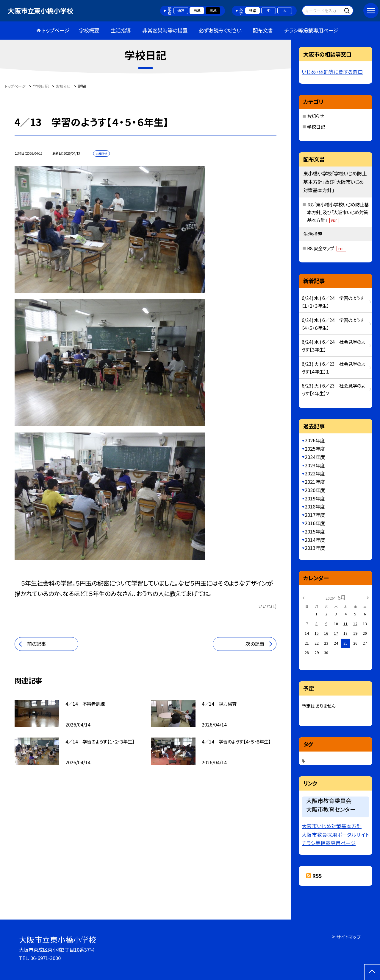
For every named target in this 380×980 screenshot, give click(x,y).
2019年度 (315, 498)
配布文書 (263, 30)
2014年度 (315, 540)
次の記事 (255, 644)
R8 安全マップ (327, 248)
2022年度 (315, 473)
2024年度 (315, 457)
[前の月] (303, 597)
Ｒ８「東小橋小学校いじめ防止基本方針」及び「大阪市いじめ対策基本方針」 (338, 212)
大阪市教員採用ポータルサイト (336, 835)
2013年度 (315, 548)
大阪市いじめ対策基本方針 (332, 826)
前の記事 (36, 644)
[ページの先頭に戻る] (372, 972)
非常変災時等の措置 (165, 30)
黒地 (213, 10)
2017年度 (315, 515)
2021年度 (315, 482)
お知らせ (315, 116)
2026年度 (315, 440)
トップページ (56, 30)
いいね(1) (267, 606)
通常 (181, 10)
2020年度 (315, 490)
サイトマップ (349, 937)
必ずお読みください (220, 30)
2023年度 (315, 465)
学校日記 (316, 127)
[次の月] (368, 597)
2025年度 (315, 449)
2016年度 (315, 523)
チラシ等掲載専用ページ (311, 30)
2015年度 (315, 531)
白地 (197, 10)
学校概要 (89, 30)
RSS (317, 876)
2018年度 (315, 506)
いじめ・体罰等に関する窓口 (332, 72)
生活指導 (121, 30)
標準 (253, 10)
